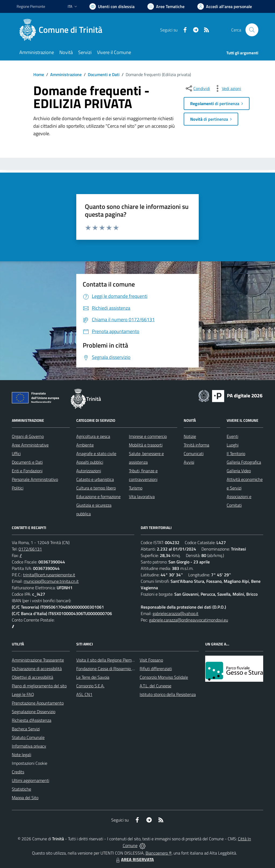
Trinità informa (196, 445)
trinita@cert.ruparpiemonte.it (49, 575)
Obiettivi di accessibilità (32, 677)
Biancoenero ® (159, 853)
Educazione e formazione (98, 496)
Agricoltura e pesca (93, 436)
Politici (18, 488)
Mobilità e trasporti (146, 445)
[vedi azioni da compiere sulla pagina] (227, 88)
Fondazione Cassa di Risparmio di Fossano (113, 669)
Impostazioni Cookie (30, 763)
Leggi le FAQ (23, 694)
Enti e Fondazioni (27, 471)
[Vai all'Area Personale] (225, 6)
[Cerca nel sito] (252, 30)
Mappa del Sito (25, 798)
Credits (18, 772)
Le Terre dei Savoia (93, 677)
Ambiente (85, 445)
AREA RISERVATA (134, 859)
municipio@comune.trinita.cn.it (51, 581)
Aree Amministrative (30, 445)
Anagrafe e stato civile (96, 453)
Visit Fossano (151, 660)
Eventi (232, 436)
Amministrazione (66, 74)
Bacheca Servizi (26, 729)
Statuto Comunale (28, 737)
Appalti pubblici (90, 462)
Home (39, 74)
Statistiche (21, 789)
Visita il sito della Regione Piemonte (108, 660)
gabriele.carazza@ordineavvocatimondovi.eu (189, 620)
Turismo (136, 488)
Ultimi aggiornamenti (30, 780)
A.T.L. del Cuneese (155, 686)
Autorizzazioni (89, 471)
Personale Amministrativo (35, 479)
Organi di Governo (28, 436)
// (21, 555)
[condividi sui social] (197, 88)
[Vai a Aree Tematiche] (166, 6)
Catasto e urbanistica (95, 479)
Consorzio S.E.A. (90, 686)
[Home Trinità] (63, 30)
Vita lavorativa (142, 496)
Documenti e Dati (104, 74)
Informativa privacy (29, 746)
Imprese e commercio (148, 436)
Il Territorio (236, 453)
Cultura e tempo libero (96, 488)
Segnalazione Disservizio (34, 712)
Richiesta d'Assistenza (32, 720)
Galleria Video (239, 471)
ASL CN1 (84, 694)
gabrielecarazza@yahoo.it (176, 613)
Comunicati (194, 453)
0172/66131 (30, 549)
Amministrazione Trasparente (38, 660)
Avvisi (189, 462)
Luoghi (233, 445)
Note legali (21, 755)
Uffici (16, 453)
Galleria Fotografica (244, 462)
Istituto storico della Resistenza (168, 694)
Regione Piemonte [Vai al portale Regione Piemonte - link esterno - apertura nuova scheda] (31, 6)
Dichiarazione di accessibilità (37, 669)
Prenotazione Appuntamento (38, 703)
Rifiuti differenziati (156, 669)
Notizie (190, 436)
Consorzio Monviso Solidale (164, 677)
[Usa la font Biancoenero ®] (112, 6)
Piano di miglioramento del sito (39, 686)
